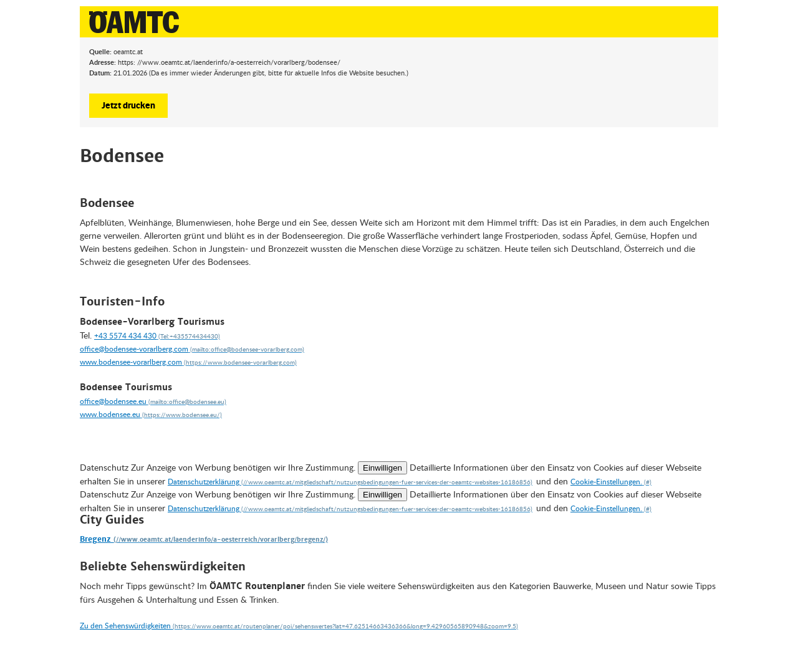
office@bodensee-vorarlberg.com (134, 349)
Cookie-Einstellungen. (606, 482)
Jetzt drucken (128, 105)
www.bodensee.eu (110, 414)
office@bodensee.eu (113, 401)
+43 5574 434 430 (125, 336)
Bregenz (97, 539)
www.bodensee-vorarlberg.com (131, 362)
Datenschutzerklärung (204, 482)
